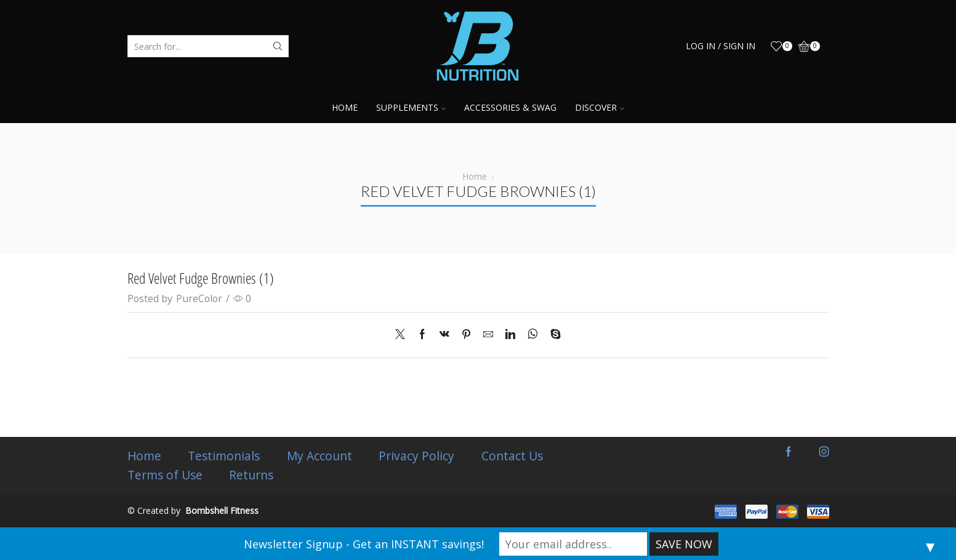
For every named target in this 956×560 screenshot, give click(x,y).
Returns (252, 475)
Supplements (411, 107)
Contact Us (514, 456)
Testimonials (225, 456)
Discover (600, 107)
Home (345, 107)
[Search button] (278, 46)
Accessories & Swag (510, 107)
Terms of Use (165, 475)
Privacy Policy (418, 456)
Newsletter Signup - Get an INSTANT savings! (364, 544)
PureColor (199, 298)
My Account (321, 456)
